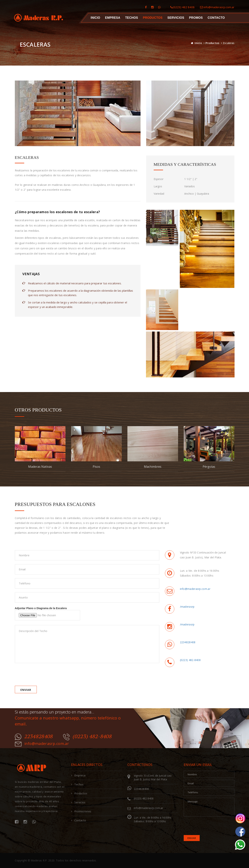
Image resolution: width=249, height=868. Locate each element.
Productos (212, 43)
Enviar (26, 690)
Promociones (81, 811)
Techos (131, 18)
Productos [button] (153, 18)
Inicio (95, 18)
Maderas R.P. (39, 860)
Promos (196, 18)
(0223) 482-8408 (190, 660)
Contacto (216, 18)
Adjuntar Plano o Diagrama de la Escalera (47, 614)
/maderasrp (187, 607)
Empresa (112, 18)
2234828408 (188, 642)
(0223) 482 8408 (182, 7)
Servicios (176, 18)
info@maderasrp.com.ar (217, 7)
